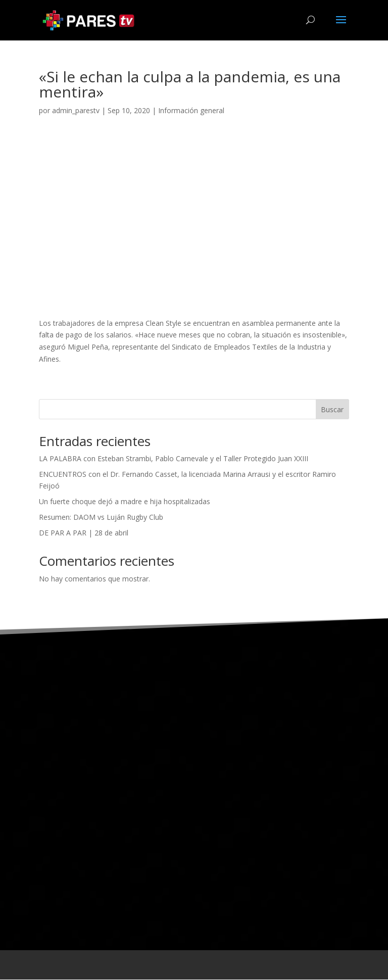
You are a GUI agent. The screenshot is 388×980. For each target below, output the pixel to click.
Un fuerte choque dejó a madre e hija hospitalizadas (125, 502)
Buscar (332, 410)
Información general (191, 111)
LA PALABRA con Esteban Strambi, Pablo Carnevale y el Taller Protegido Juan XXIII (174, 459)
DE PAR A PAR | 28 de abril (84, 533)
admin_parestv (76, 111)
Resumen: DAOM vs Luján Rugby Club (101, 518)
